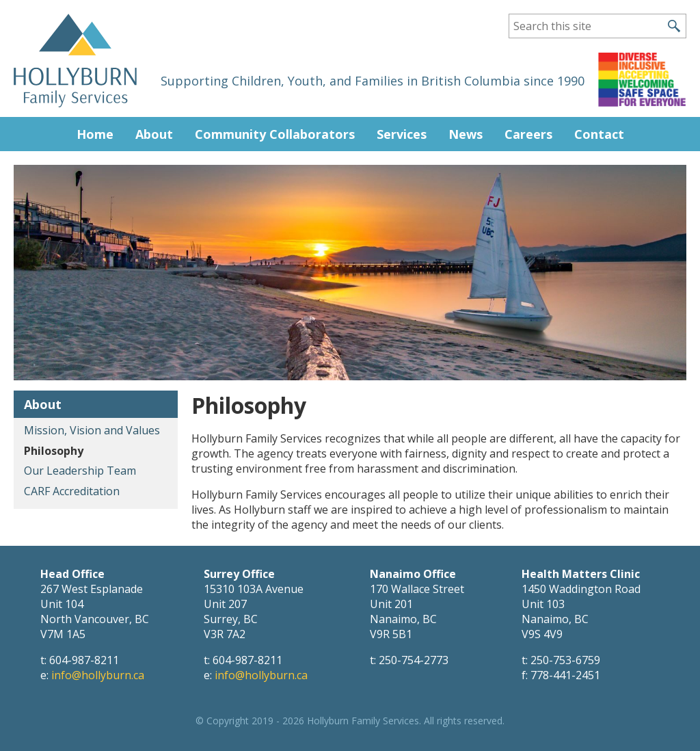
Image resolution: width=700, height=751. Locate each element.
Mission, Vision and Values (92, 430)
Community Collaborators (275, 134)
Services (402, 134)
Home (95, 134)
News (466, 134)
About (154, 134)
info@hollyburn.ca (98, 675)
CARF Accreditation (72, 491)
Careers (528, 134)
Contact (599, 134)
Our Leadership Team (80, 471)
